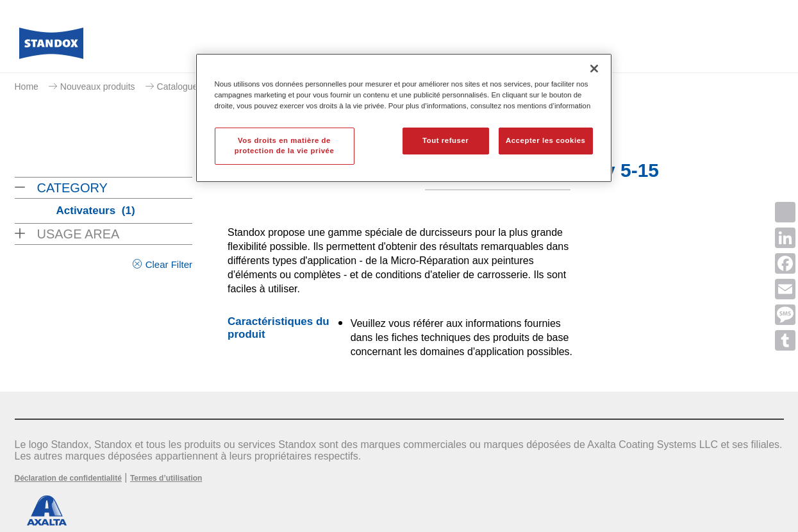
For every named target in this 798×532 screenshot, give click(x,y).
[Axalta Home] (51, 47)
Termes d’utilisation (166, 478)
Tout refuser (445, 140)
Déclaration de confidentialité (68, 478)
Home (27, 87)
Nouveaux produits (98, 87)
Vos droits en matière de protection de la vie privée (285, 145)
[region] (404, 118)
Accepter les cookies (546, 140)
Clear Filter (169, 264)
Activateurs (96, 211)
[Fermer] (594, 69)
